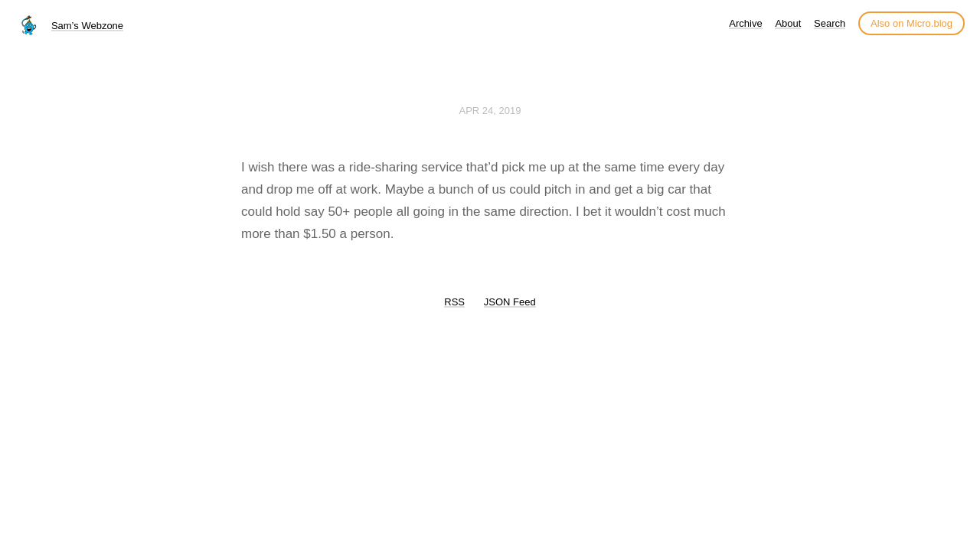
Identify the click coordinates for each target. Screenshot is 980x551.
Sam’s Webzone (87, 26)
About (788, 23)
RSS (454, 302)
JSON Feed (510, 302)
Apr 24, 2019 (490, 111)
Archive (745, 23)
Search (830, 23)
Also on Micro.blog (911, 23)
